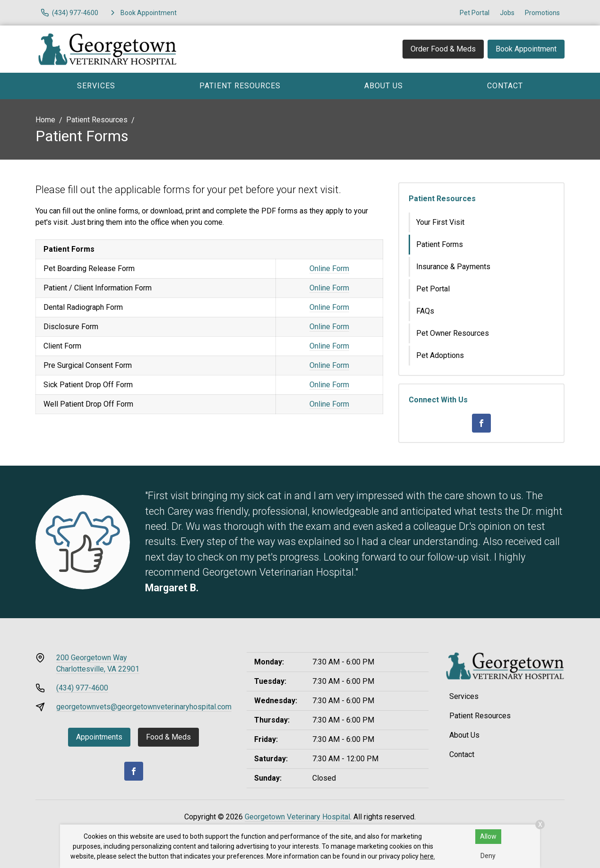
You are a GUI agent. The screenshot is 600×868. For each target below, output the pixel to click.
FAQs (425, 311)
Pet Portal (475, 13)
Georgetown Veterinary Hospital (297, 817)
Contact (505, 86)
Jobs (507, 13)
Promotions (542, 13)
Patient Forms (440, 244)
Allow (488, 836)
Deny (488, 856)
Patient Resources (240, 86)
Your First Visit (440, 222)
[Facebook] (481, 423)
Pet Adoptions (440, 355)
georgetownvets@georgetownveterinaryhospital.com (144, 707)
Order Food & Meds (443, 49)
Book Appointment (526, 49)
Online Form (329, 268)
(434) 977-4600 (82, 688)
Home (45, 120)
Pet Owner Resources (453, 333)
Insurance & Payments (453, 267)
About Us (384, 86)
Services (96, 86)
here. (428, 856)
